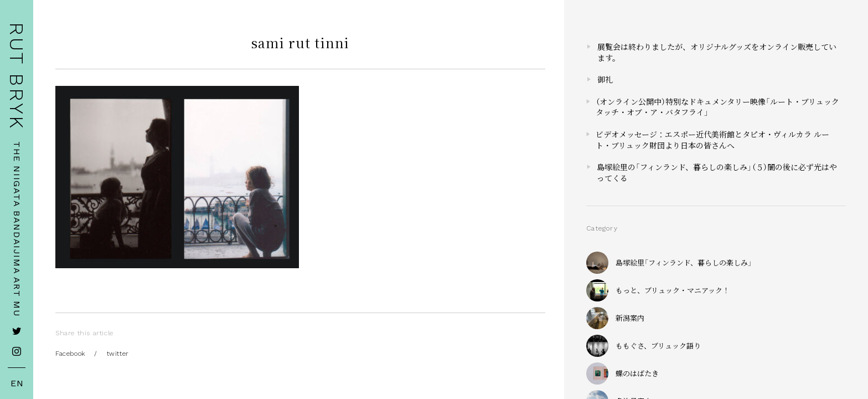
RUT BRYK (17, 76)
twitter (118, 354)
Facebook (70, 354)
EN (17, 383)
